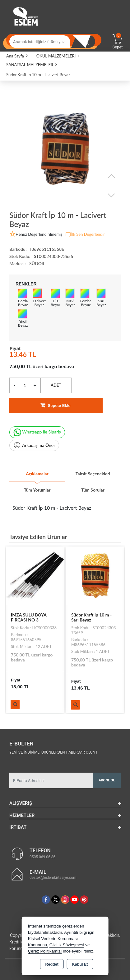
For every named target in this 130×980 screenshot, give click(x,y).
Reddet (52, 964)
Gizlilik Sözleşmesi (67, 945)
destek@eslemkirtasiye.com (53, 878)
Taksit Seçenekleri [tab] (93, 474)
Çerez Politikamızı (45, 951)
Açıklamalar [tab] (37, 474)
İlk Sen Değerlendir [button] (85, 235)
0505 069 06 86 (42, 857)
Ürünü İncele (15, 705)
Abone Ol (107, 780)
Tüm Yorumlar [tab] (37, 490)
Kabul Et (80, 964)
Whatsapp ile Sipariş (37, 432)
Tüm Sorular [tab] (93, 490)
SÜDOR (37, 263)
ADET (56, 385)
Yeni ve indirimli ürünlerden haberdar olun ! (53, 752)
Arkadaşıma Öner (34, 445)
